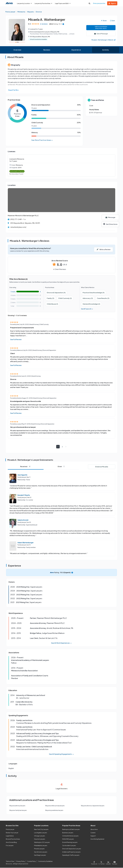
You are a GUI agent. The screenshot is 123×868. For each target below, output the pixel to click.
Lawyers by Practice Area (43, 3)
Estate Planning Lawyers (70, 842)
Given (61, 467)
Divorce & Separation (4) (56, 293)
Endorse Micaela (102, 467)
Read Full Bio (13, 90)
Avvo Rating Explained (97, 839)
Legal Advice (10, 836)
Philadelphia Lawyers (41, 846)
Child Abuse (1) (52, 304)
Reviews (47, 50)
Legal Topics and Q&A (63, 3)
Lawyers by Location (24, 3)
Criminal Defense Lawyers (70, 836)
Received (26, 467)
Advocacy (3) (88, 299)
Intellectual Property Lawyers (71, 852)
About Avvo (94, 830)
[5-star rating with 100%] (26, 292)
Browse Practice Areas (13, 839)
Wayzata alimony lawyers (17, 806)
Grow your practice (99, 3)
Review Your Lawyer (12, 833)
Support (93, 836)
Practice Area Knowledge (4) (94, 293)
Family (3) (50, 299)
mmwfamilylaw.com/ (18, 227)
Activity (106, 50)
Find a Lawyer (10, 830)
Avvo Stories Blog (11, 842)
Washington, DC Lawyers (42, 842)
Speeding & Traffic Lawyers (71, 855)
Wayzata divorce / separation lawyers (93, 806)
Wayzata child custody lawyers (55, 806)
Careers (93, 833)
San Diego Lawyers (40, 855)
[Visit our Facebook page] (95, 863)
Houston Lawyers (40, 839)
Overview (17, 50)
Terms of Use (10, 862)
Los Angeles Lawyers (41, 833)
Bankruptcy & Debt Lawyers (71, 830)
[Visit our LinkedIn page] (108, 863)
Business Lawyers (68, 833)
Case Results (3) (103, 299)
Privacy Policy (21, 862)
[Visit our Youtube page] (114, 863)
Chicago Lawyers (40, 836)
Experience (76, 50)
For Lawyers (10, 846)
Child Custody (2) (65, 299)
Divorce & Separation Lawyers (72, 849)
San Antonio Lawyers (41, 852)
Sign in (112, 3)
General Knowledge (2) (91, 304)
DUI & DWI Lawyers (68, 839)
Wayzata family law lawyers (18, 811)
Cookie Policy (32, 862)
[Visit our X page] (102, 863)
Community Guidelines (45, 862)
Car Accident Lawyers (69, 846)
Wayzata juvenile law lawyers (54, 811)
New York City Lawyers (41, 830)
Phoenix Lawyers (39, 849)
